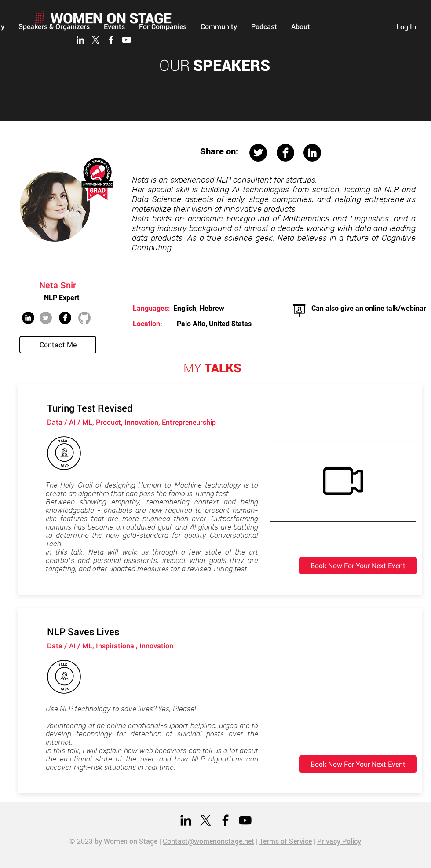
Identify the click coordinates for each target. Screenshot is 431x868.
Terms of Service (286, 841)
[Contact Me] (58, 345)
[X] (96, 40)
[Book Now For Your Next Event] (358, 566)
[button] (219, 26)
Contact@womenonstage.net (208, 841)
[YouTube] (126, 40)
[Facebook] (111, 40)
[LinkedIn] (80, 40)
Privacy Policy (339, 841)
